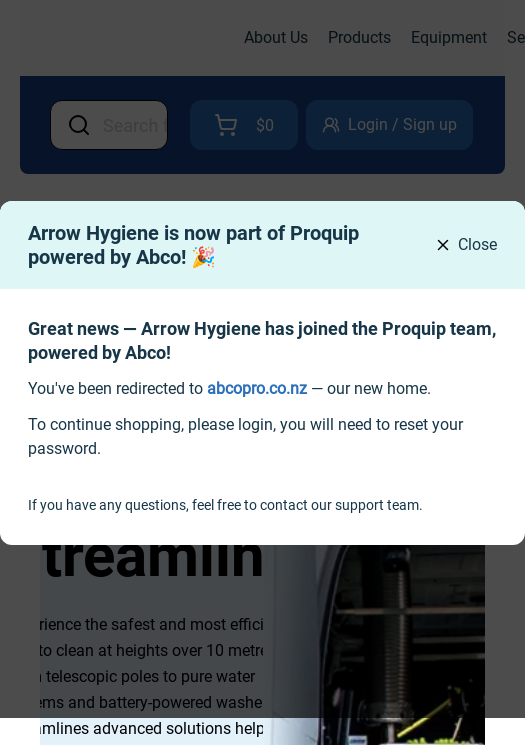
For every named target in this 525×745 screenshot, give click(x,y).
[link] (257, 388)
